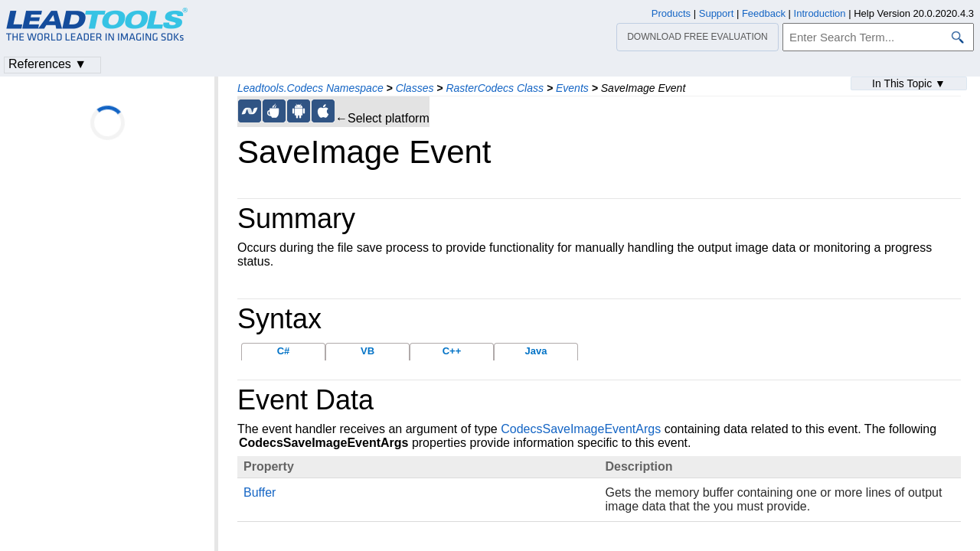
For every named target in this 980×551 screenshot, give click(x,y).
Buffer (260, 492)
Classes (415, 88)
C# (284, 351)
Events (572, 88)
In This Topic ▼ (909, 83)
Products (671, 13)
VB (367, 351)
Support (717, 13)
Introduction (820, 13)
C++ (452, 351)
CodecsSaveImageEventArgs (581, 429)
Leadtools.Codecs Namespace (310, 88)
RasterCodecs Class (495, 88)
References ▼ (47, 64)
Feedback (764, 13)
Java (536, 351)
